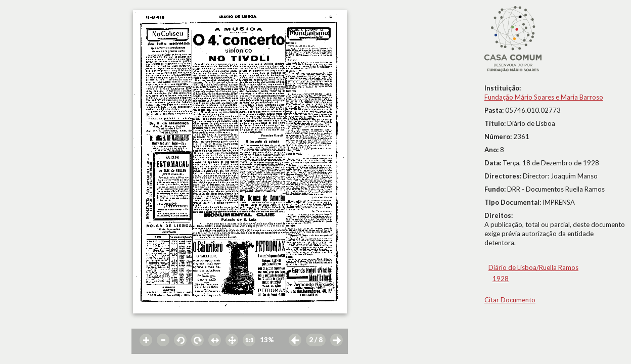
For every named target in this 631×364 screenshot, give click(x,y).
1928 (501, 279)
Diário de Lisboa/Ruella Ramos (533, 267)
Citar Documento (510, 300)
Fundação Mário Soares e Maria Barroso (544, 97)
